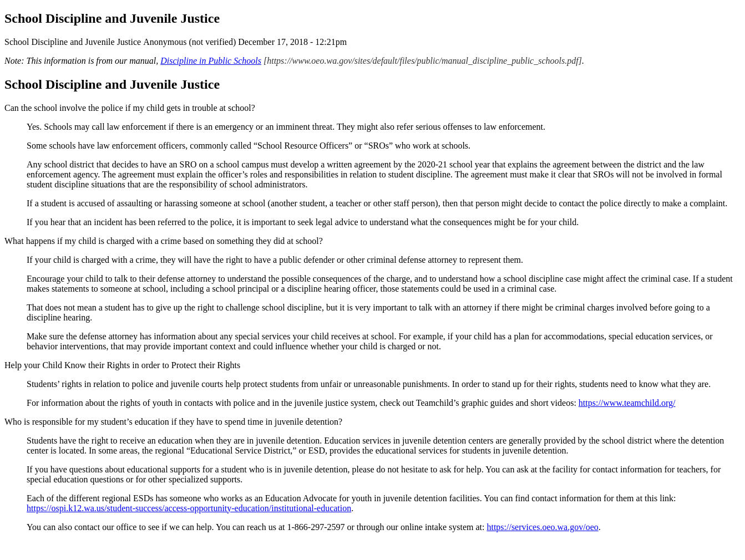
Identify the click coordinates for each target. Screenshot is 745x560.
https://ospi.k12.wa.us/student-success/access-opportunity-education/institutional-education (189, 508)
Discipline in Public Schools (211, 61)
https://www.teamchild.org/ (627, 403)
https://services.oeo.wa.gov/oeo (542, 527)
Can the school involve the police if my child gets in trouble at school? (130, 108)
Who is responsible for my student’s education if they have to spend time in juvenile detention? (173, 422)
